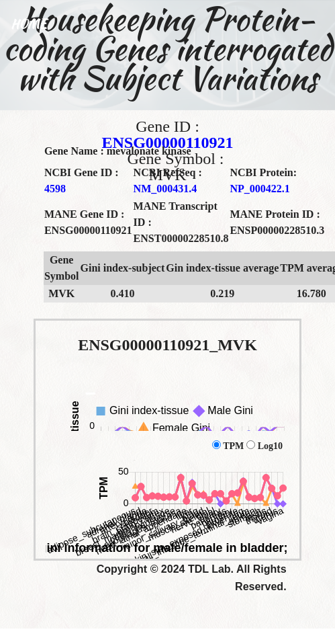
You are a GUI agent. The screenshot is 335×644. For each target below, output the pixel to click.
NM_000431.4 (165, 189)
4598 (55, 189)
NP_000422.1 (259, 189)
